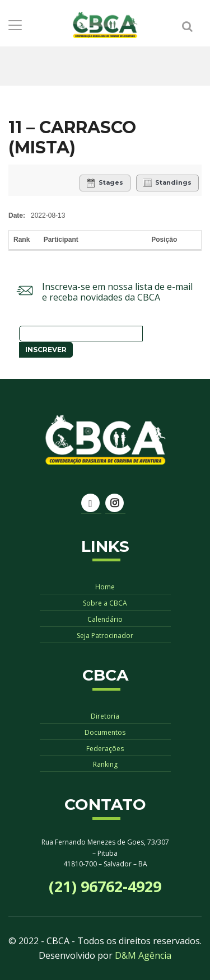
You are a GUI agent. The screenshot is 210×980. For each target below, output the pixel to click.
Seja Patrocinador (105, 636)
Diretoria (105, 716)
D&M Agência (143, 955)
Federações (105, 749)
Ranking (105, 764)
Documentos (105, 732)
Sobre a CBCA (105, 603)
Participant (62, 240)
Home (105, 587)
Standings (167, 183)
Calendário (105, 619)
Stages (105, 183)
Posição (164, 240)
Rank (23, 240)
